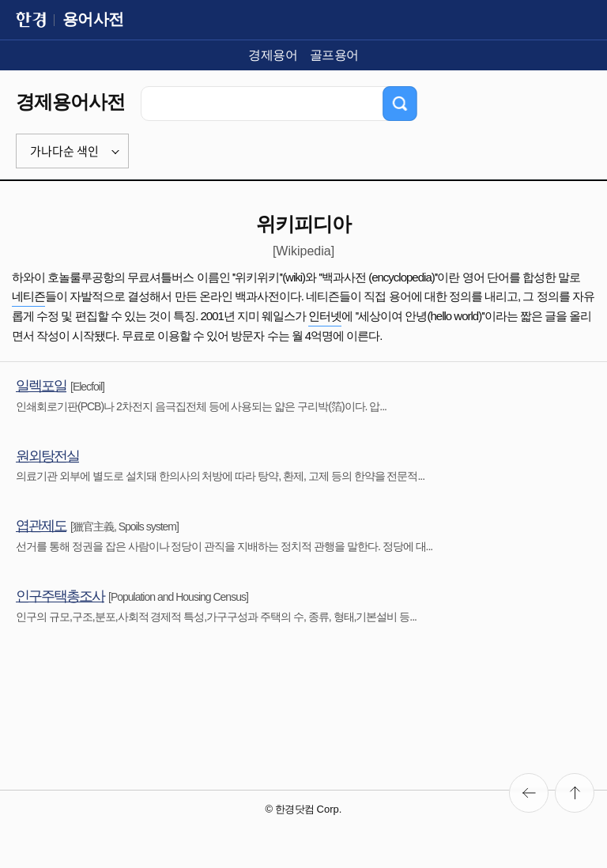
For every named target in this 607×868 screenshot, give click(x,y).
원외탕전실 (47, 456)
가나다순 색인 (64, 151)
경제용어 (273, 55)
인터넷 (325, 316)
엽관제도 (41, 526)
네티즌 (28, 296)
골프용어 (334, 55)
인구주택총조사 (60, 596)
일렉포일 (41, 386)
